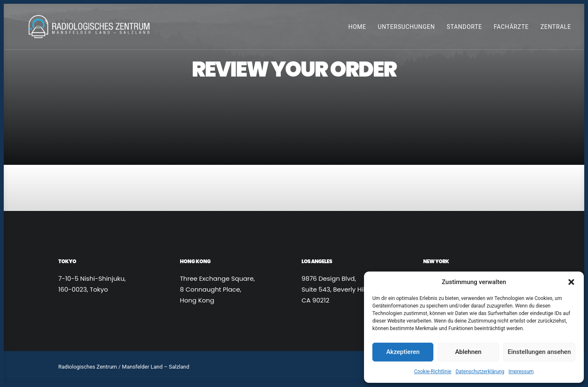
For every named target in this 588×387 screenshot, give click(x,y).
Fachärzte (512, 29)
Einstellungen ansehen (539, 352)
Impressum (521, 372)
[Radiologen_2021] (92, 29)
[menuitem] (360, 29)
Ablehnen (468, 352)
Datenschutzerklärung (480, 372)
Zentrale (556, 29)
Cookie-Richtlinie (433, 372)
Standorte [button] (465, 29)
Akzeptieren (403, 352)
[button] (571, 282)
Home (357, 29)
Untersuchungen (406, 29)
